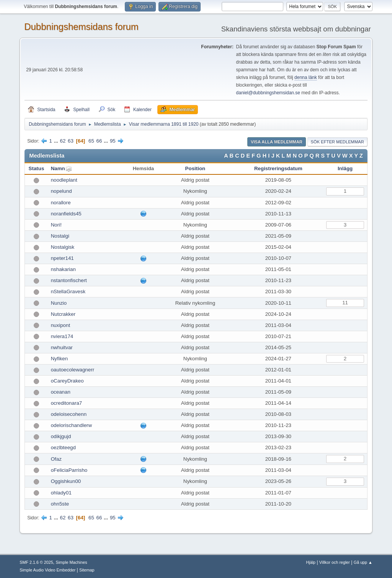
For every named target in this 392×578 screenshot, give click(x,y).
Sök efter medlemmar (337, 142)
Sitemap (87, 570)
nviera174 (62, 336)
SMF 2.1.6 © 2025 (36, 562)
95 (113, 141)
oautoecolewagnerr (73, 370)
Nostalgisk (63, 247)
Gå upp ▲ (363, 562)
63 (71, 141)
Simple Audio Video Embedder (47, 570)
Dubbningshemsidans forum (81, 27)
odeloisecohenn (69, 414)
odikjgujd (61, 436)
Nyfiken (59, 359)
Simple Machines (72, 562)
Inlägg (345, 168)
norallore (61, 203)
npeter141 (62, 258)
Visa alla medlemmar (277, 142)
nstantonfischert (69, 280)
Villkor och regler (335, 562)
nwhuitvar (62, 347)
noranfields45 (66, 214)
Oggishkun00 (66, 481)
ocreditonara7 (67, 403)
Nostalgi (60, 236)
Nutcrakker (63, 314)
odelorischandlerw (71, 425)
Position (195, 168)
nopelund (61, 191)
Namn (58, 168)
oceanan (61, 392)
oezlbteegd (63, 447)
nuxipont (60, 325)
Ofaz (56, 459)
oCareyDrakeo (67, 381)
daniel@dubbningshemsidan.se (268, 93)
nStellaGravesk (68, 291)
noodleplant (64, 180)
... (57, 141)
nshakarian (63, 269)
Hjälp (311, 562)
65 (91, 141)
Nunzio (59, 303)
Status (37, 168)
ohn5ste (60, 504)
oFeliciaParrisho (69, 470)
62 (63, 141)
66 (99, 141)
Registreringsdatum (278, 168)
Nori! (56, 225)
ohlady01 (61, 493)
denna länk (306, 77)
